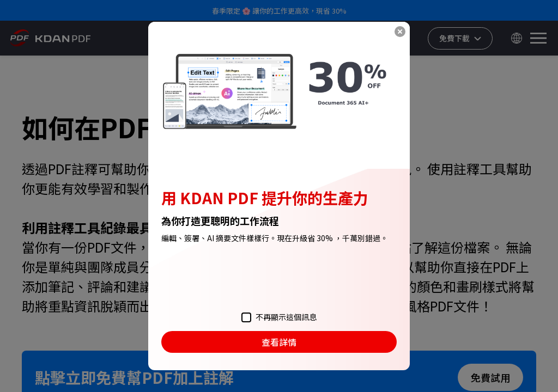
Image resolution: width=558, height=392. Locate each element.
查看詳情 (279, 342)
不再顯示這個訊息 (279, 317)
